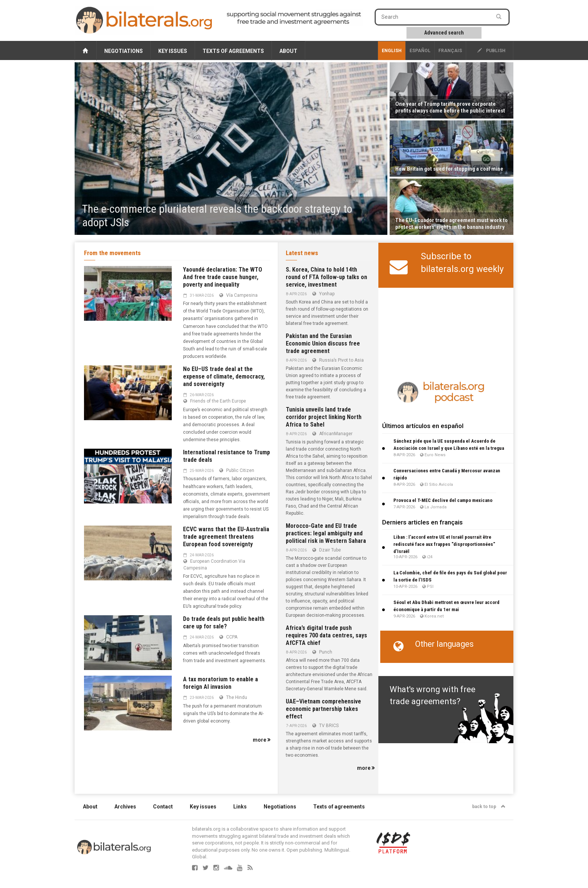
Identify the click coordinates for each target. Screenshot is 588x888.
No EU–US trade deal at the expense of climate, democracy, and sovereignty (224, 376)
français (450, 51)
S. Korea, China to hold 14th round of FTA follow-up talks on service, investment (326, 277)
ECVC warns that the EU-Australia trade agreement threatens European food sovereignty (226, 537)
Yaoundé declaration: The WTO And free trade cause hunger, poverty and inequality (223, 277)
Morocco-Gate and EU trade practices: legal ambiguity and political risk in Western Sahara (326, 533)
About (288, 51)
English (392, 51)
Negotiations (124, 51)
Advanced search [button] (444, 33)
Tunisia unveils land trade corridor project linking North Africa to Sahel (324, 417)
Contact (163, 807)
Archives (125, 807)
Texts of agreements (233, 51)
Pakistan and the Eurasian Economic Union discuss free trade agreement (323, 343)
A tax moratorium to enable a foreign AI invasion (220, 683)
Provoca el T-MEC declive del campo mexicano (443, 500)
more (262, 740)
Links (240, 807)
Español (420, 51)
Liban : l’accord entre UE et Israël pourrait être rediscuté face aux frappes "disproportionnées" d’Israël (444, 544)
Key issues (173, 51)
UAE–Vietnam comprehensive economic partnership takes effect (323, 709)
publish (491, 51)
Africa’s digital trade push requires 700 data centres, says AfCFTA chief (326, 635)
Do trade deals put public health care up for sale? (224, 623)
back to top (489, 807)
